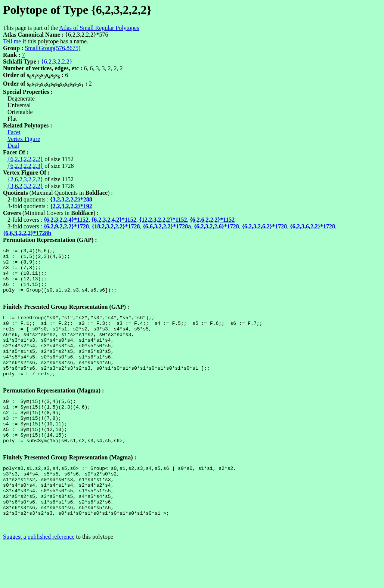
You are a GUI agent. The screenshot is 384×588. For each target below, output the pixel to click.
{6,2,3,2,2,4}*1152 (66, 220)
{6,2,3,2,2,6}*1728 (216, 226)
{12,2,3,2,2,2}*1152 (163, 220)
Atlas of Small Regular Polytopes (99, 28)
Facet (14, 132)
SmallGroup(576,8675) (52, 48)
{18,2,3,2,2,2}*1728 (116, 226)
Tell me (12, 41)
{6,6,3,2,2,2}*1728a (167, 226)
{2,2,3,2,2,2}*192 (71, 206)
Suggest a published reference (39, 581)
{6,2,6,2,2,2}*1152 (213, 220)
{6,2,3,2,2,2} (57, 61)
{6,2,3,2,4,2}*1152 (114, 220)
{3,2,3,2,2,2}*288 (71, 199)
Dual (13, 146)
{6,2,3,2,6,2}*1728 (265, 226)
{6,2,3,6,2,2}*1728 (312, 226)
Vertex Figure (24, 139)
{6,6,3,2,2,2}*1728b (27, 233)
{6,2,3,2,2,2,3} (25, 166)
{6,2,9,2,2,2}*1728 (66, 226)
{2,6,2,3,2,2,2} (25, 179)
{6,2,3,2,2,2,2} (25, 159)
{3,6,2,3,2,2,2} (25, 186)
